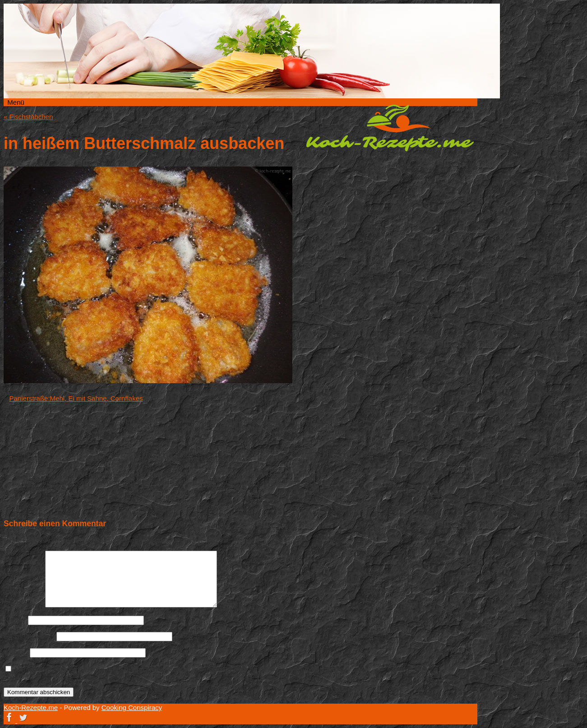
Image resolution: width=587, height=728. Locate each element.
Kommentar (23, 605)
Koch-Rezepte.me (390, 128)
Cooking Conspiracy (132, 707)
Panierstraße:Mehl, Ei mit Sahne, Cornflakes (76, 398)
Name (15, 620)
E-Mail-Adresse (29, 636)
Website (16, 652)
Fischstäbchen (28, 117)
